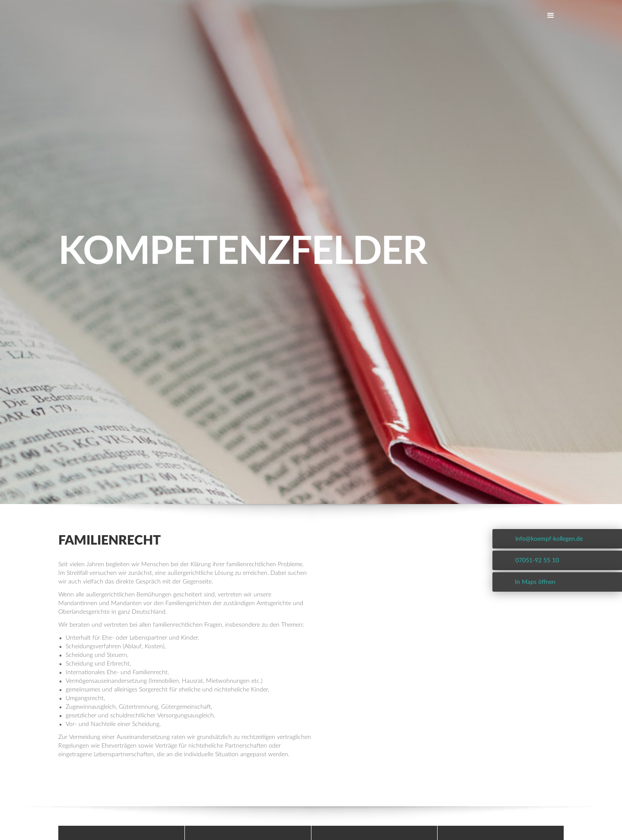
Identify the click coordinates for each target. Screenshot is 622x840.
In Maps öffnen (535, 582)
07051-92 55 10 (537, 561)
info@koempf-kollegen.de (549, 539)
